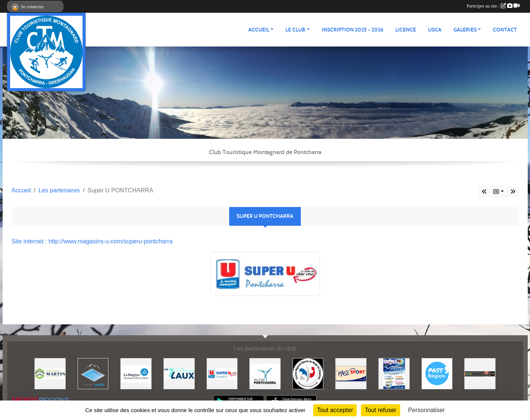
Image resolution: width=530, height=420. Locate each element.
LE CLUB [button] (295, 30)
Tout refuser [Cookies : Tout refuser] (380, 410)
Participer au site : (493, 6)
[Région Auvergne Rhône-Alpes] (136, 373)
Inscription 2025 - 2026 (353, 30)
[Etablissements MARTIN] (50, 373)
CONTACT (505, 30)
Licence (406, 30)
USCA (435, 30)
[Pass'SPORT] (351, 373)
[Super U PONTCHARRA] (222, 373)
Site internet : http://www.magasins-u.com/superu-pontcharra (92, 241)
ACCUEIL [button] (259, 30)
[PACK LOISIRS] (394, 373)
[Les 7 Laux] (179, 373)
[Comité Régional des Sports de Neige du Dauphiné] (308, 373)
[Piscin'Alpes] (93, 373)
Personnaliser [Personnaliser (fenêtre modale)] (426, 410)
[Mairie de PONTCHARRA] (265, 373)
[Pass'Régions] (437, 373)
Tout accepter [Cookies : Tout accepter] (335, 410)
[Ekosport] (480, 373)
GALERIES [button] (465, 30)
